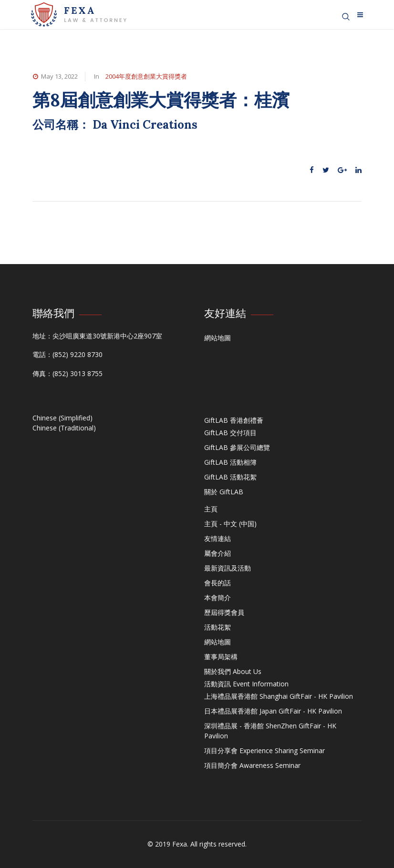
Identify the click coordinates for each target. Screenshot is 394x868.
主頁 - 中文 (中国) (230, 524)
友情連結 (218, 538)
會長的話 (218, 583)
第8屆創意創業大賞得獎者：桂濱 (163, 100)
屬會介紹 (218, 553)
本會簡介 (218, 597)
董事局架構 (221, 657)
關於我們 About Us (233, 671)
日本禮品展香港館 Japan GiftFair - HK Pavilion (273, 711)
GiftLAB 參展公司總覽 (237, 447)
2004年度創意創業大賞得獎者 (146, 76)
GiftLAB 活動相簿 (230, 462)
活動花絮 (218, 627)
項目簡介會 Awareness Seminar (252, 765)
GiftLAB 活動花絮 (230, 477)
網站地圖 (218, 338)
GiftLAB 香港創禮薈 (234, 420)
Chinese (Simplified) (62, 418)
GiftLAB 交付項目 (230, 433)
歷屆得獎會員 (224, 612)
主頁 (211, 509)
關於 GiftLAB (224, 492)
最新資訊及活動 (228, 568)
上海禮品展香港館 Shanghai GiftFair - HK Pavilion (279, 696)
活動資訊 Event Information (246, 684)
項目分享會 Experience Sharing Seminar (264, 751)
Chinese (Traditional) (64, 428)
